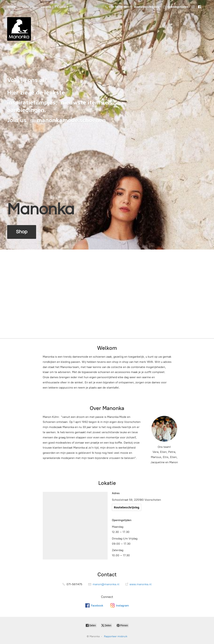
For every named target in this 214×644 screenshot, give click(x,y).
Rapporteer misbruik (116, 636)
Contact (63, 7)
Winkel (12, 7)
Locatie (46, 7)
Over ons (29, 7)
